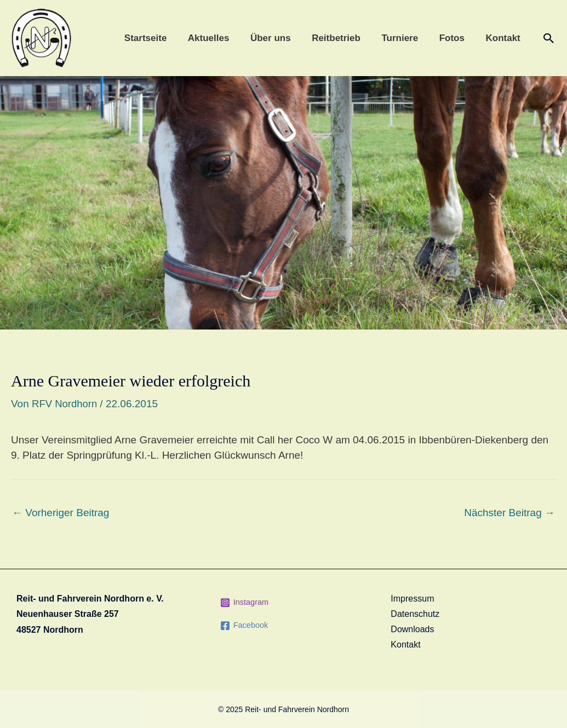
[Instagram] (245, 602)
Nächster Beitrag (509, 513)
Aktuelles (222, 38)
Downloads (412, 629)
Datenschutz (415, 614)
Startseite (161, 38)
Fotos (455, 38)
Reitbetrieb (345, 38)
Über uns (282, 38)
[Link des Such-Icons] (549, 38)
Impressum (412, 598)
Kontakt (504, 38)
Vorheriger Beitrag (61, 513)
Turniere (406, 38)
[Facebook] (245, 625)
